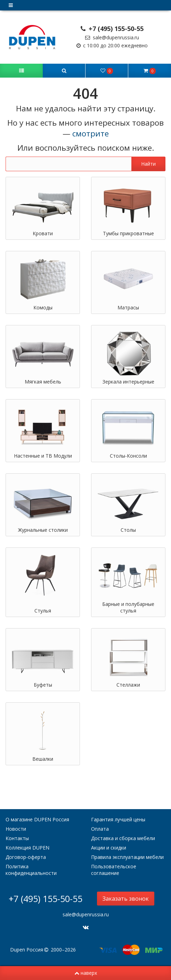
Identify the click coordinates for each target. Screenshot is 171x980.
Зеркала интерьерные (128, 382)
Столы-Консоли (128, 456)
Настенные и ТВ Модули (43, 456)
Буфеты (43, 685)
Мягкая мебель (43, 382)
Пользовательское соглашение (114, 870)
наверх (86, 973)
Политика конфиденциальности (31, 870)
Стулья (43, 611)
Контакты (17, 838)
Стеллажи (128, 685)
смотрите (91, 133)
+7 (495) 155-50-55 (112, 29)
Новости (16, 829)
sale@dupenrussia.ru (112, 37)
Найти (148, 164)
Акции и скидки (109, 848)
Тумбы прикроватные (128, 233)
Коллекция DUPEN (27, 848)
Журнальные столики (43, 530)
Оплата (100, 829)
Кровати (43, 233)
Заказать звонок (126, 899)
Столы (128, 530)
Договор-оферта (26, 857)
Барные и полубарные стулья (128, 607)
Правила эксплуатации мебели (127, 857)
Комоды (43, 307)
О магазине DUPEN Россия (37, 819)
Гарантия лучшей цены (118, 819)
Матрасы (128, 307)
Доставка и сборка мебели (123, 838)
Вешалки (43, 759)
